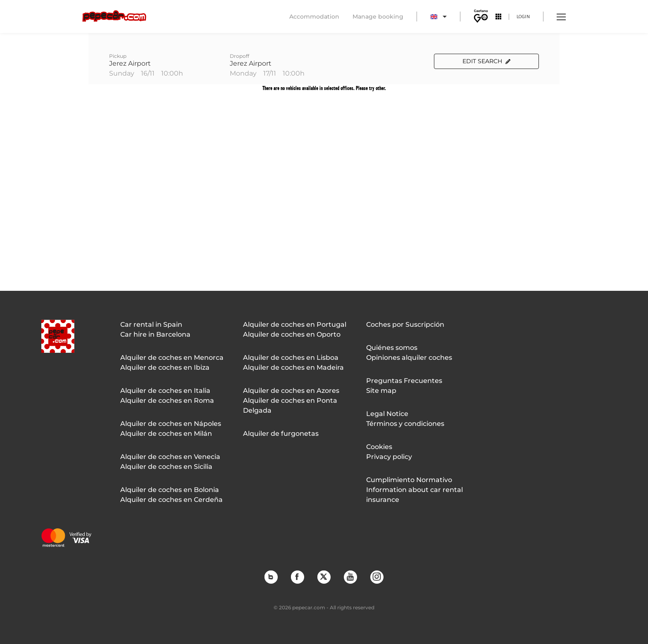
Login (523, 16)
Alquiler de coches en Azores (291, 391)
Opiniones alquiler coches (409, 358)
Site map (381, 391)
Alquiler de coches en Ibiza (165, 367)
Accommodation (314, 17)
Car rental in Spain (151, 324)
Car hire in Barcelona (155, 334)
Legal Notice (387, 414)
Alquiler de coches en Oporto (292, 334)
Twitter (324, 577)
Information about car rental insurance (415, 495)
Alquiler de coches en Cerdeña (172, 500)
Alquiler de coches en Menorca (172, 358)
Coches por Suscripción (405, 324)
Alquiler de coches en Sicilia (166, 467)
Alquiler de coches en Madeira (293, 367)
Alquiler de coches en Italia (165, 391)
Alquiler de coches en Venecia (170, 457)
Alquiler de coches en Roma (167, 400)
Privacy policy (389, 457)
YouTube (350, 577)
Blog (271, 577)
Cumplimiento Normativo (409, 480)
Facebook (297, 577)
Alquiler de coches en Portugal (295, 324)
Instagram (376, 577)
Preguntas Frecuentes (404, 381)
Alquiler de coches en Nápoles (171, 424)
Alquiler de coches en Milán (166, 434)
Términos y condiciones (405, 424)
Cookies (379, 447)
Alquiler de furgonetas (281, 434)
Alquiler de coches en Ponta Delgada (290, 405)
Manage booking (378, 17)
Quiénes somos (392, 348)
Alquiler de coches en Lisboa (291, 358)
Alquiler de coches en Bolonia (170, 490)
